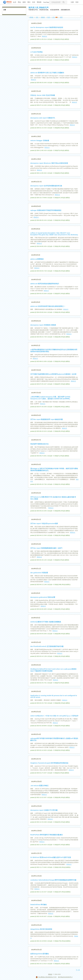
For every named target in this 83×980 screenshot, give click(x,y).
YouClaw (46, 2)
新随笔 (43, 17)
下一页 (78, 970)
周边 (19, 2)
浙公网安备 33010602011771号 (46, 977)
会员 (15, 2)
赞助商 (39, 2)
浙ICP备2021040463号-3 (65, 977)
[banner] (6, 2)
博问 (29, 2)
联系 (49, 17)
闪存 (34, 2)
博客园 (31, 17)
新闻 (24, 2)
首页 (37, 17)
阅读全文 (45, 36)
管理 (61, 17)
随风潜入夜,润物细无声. (39, 8)
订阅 (53, 17)
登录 (77, 2)
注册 (72, 2)
